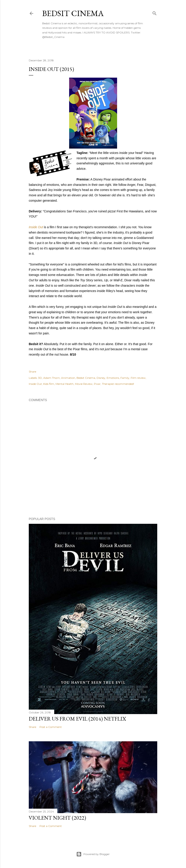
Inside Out (36, 227)
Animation (68, 378)
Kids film (49, 384)
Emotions (113, 378)
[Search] (155, 12)
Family (125, 378)
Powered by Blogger (93, 854)
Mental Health (65, 384)
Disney (101, 378)
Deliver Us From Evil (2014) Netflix (77, 719)
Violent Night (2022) (57, 818)
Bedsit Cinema (73, 13)
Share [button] (32, 372)
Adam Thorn (52, 378)
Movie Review (84, 384)
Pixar (97, 384)
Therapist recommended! (118, 384)
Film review (138, 378)
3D (40, 378)
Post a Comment (51, 727)
